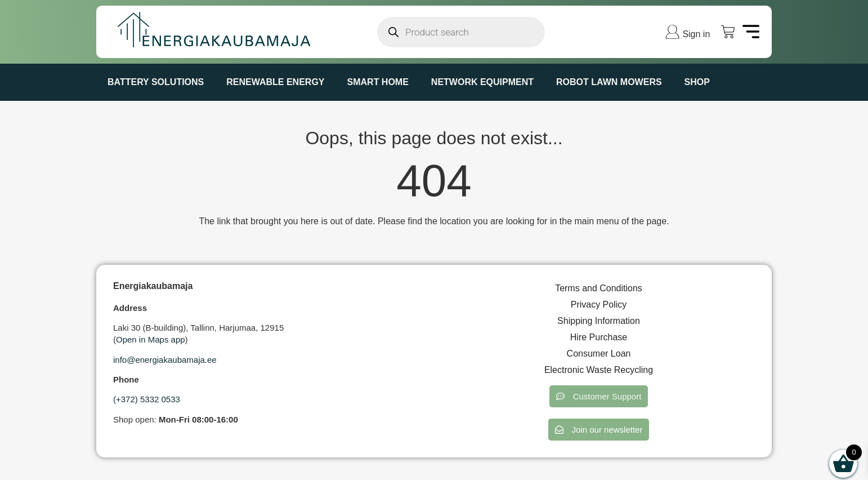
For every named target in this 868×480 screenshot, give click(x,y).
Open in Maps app (151, 339)
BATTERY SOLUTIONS (156, 82)
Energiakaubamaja (153, 286)
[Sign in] (672, 32)
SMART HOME (378, 82)
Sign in (696, 34)
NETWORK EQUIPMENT (482, 82)
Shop (697, 82)
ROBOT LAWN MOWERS (609, 82)
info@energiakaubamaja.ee (165, 360)
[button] (599, 396)
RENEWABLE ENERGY (275, 82)
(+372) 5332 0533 (147, 399)
